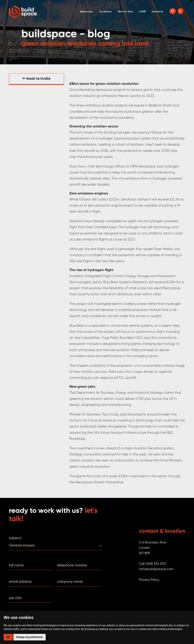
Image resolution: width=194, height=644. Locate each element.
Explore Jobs (87, 12)
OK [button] (8, 637)
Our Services (106, 12)
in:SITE (142, 12)
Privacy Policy (149, 580)
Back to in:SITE (36, 79)
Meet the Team (126, 12)
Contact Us (157, 12)
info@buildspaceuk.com (156, 569)
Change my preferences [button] (30, 637)
